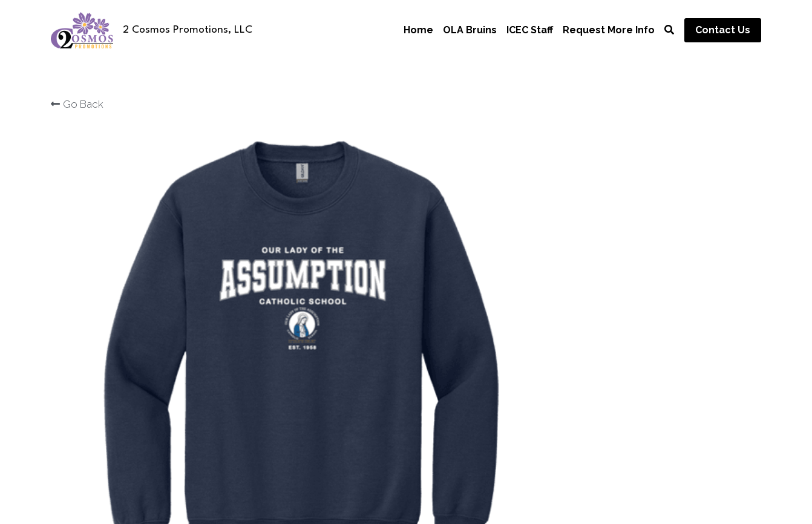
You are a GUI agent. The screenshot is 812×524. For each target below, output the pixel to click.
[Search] (669, 30)
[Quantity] (630, 260)
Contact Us (723, 30)
